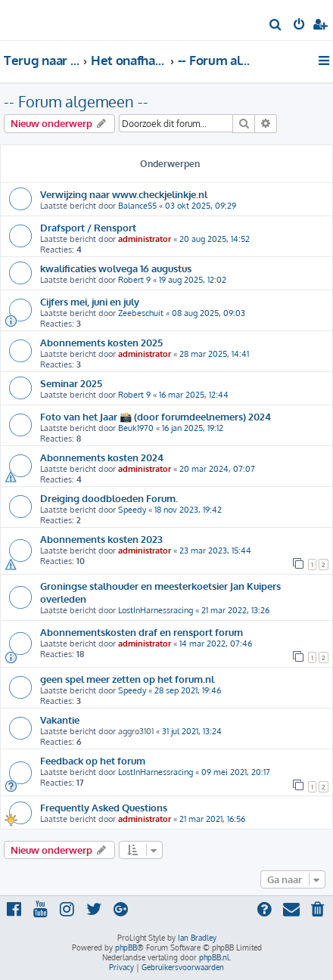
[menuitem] (276, 26)
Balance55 (137, 206)
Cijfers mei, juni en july (90, 301)
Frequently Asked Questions (104, 807)
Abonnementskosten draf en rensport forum (142, 632)
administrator (145, 239)
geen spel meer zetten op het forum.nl (127, 679)
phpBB (126, 947)
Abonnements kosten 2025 (101, 342)
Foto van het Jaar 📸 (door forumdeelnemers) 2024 (156, 416)
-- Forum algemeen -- (76, 101)
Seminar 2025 (71, 383)
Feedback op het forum (93, 760)
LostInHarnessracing (156, 610)
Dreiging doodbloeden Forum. (109, 498)
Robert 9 (134, 280)
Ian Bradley (197, 938)
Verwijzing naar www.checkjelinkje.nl (124, 194)
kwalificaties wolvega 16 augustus (116, 268)
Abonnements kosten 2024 (102, 457)
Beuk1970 (136, 428)
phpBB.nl (214, 957)
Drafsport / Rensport (88, 227)
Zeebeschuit (141, 313)
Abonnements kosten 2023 (101, 539)
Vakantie (60, 719)
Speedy (132, 510)
